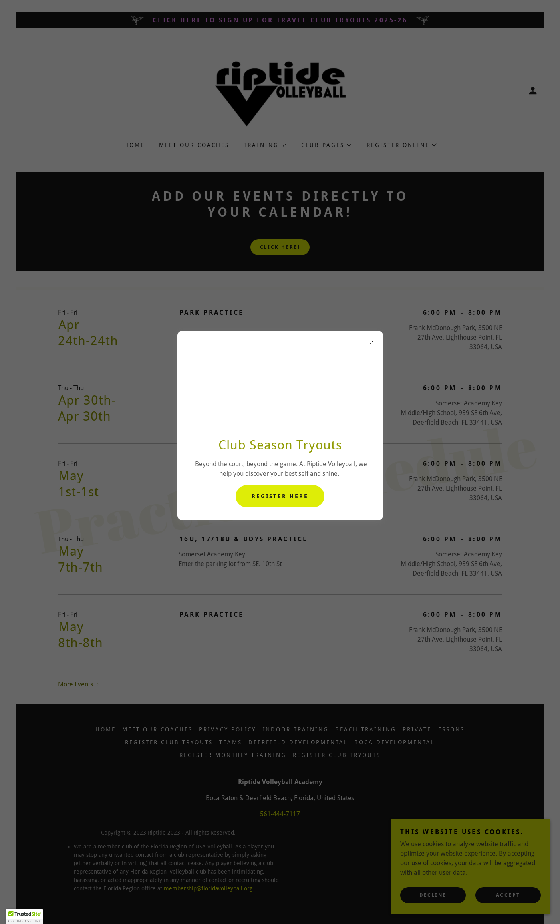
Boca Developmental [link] (395, 742)
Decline (433, 895)
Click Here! (280, 247)
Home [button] (106, 729)
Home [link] (134, 145)
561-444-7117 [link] (280, 814)
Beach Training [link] (366, 729)
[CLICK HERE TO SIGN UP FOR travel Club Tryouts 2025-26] (280, 20)
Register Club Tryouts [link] (169, 742)
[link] (280, 90)
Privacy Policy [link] (228, 729)
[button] (533, 91)
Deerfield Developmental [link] (298, 742)
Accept (508, 895)
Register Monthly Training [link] (233, 755)
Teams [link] (231, 742)
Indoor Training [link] (296, 729)
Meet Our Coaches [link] (194, 145)
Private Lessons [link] (434, 729)
